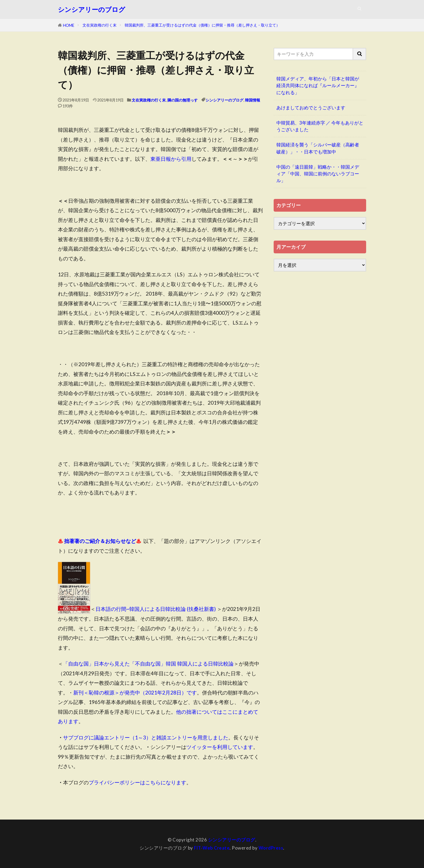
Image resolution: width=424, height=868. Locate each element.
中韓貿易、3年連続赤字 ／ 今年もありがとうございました (320, 126)
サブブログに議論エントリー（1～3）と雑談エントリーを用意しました (146, 737)
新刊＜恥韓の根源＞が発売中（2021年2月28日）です (135, 692)
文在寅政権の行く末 (100, 25)
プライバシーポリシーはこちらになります (138, 782)
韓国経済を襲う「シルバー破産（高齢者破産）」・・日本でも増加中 (318, 148)
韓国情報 (253, 100)
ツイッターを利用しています (220, 747)
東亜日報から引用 (171, 159)
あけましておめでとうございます (311, 108)
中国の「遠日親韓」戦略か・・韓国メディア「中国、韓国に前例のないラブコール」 (318, 174)
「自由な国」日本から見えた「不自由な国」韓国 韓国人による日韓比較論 (148, 664)
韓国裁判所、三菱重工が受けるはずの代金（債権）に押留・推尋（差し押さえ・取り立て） (202, 25)
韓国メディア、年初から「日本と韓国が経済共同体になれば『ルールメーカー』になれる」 (318, 85)
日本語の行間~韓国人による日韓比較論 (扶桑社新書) (156, 609)
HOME (69, 25)
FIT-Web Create (211, 848)
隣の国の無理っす (183, 100)
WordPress (271, 848)
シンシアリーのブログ (92, 9)
